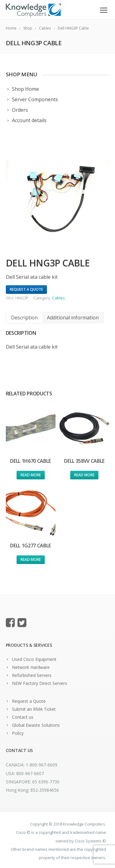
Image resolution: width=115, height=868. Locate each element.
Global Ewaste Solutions (36, 725)
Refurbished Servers (32, 675)
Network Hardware (31, 667)
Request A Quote (26, 289)
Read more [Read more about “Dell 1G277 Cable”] (31, 560)
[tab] (24, 318)
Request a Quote (29, 701)
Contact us (23, 717)
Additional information (73, 318)
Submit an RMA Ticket (34, 709)
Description (24, 318)
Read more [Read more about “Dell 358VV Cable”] (84, 475)
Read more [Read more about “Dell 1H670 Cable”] (31, 475)
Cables (59, 298)
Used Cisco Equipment (34, 659)
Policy (18, 733)
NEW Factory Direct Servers (40, 683)
